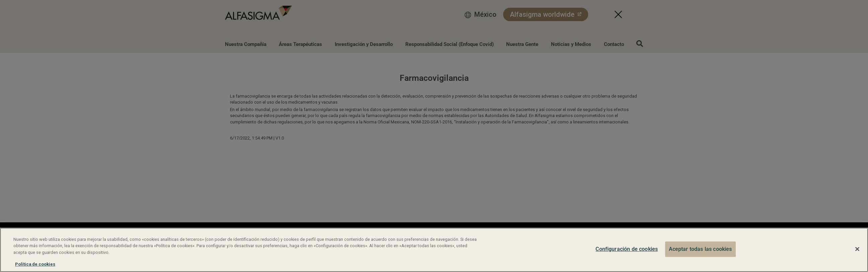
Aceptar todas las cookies (700, 249)
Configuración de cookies (627, 249)
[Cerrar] (857, 249)
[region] (434, 250)
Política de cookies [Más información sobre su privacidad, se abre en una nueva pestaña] (35, 264)
